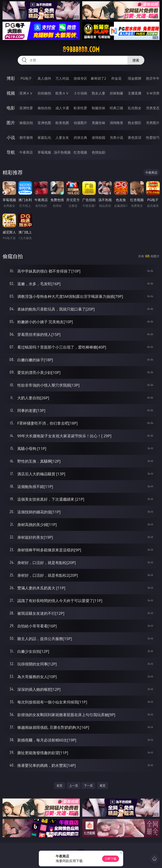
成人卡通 (62, 108)
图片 (11, 123)
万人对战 (62, 78)
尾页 (103, 786)
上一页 (74, 786)
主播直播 (135, 93)
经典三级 (116, 108)
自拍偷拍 (44, 93)
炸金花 (116, 78)
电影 (11, 108)
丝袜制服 (116, 93)
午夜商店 (26, 152)
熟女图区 (135, 123)
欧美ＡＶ (62, 93)
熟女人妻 (99, 93)
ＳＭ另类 (153, 93)
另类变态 (153, 108)
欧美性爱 (80, 108)
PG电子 (26, 78)
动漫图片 (80, 123)
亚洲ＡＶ (26, 93)
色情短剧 (99, 152)
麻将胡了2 (98, 78)
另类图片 (153, 123)
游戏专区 (80, 78)
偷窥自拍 (26, 123)
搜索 (136, 60)
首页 (59, 786)
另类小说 (116, 138)
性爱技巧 (153, 138)
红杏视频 (80, 152)
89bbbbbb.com (81, 49)
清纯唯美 (116, 123)
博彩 (11, 78)
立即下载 (111, 859)
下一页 (88, 786)
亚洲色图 (44, 123)
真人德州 (44, 78)
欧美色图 (62, 123)
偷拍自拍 (44, 108)
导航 (11, 152)
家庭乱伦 (44, 138)
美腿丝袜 (99, 123)
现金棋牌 (135, 78)
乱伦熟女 (135, 108)
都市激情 (26, 138)
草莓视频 (44, 152)
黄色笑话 (135, 138)
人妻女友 (62, 138)
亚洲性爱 (26, 108)
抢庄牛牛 (153, 78)
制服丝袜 (99, 108)
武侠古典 (80, 138)
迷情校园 (99, 138)
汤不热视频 (62, 152)
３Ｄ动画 (80, 93)
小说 (11, 137)
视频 (11, 93)
